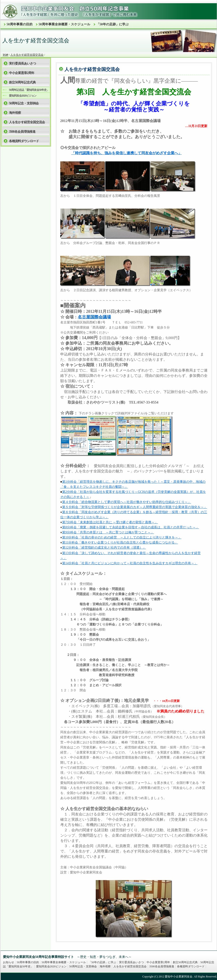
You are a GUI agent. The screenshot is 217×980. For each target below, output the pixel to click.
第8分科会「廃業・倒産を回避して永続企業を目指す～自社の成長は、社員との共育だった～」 (131, 527)
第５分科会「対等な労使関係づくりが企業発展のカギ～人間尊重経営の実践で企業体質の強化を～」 (135, 507)
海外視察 (15, 113)
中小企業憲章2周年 (22, 73)
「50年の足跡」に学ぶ (113, 24)
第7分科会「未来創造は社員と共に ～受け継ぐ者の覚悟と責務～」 (110, 522)
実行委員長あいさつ (22, 63)
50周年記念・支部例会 (24, 103)
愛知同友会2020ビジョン (23, 96)
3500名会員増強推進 (22, 132)
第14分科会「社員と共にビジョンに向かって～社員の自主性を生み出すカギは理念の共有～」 (130, 563)
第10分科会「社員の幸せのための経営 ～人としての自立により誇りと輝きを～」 (122, 537)
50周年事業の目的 (20, 24)
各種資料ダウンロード (24, 141)
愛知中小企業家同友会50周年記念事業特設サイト (38, 957)
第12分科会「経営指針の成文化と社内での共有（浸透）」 (104, 548)
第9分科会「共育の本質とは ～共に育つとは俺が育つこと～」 (108, 532)
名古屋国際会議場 (94, 317)
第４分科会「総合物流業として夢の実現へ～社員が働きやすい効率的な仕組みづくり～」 (127, 502)
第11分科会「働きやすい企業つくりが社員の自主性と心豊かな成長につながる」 (120, 542)
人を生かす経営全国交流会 (27, 55)
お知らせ (9, 962)
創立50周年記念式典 (22, 82)
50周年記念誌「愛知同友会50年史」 (29, 90)
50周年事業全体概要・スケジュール (64, 24)
